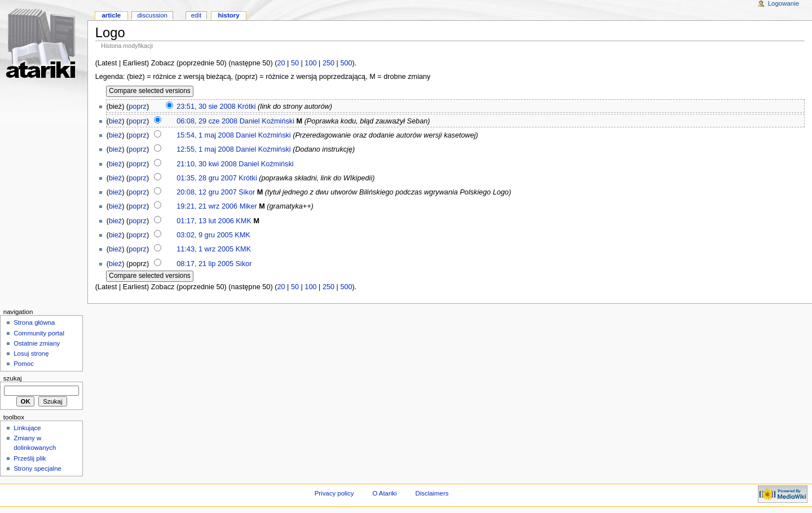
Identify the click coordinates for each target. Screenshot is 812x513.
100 (310, 63)
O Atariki (384, 493)
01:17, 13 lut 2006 (205, 221)
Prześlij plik (30, 458)
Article (111, 15)
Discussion (152, 15)
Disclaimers (432, 493)
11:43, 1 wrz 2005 (205, 249)
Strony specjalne (37, 468)
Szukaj (13, 378)
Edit (196, 15)
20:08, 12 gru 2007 (207, 192)
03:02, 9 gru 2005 (204, 235)
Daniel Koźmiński (267, 121)
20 (281, 63)
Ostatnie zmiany (37, 343)
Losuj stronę (31, 353)
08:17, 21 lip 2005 (205, 264)
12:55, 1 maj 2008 (205, 149)
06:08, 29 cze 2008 (207, 121)
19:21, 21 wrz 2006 (207, 206)
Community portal (39, 333)
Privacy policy (334, 493)
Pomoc (24, 364)
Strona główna (34, 322)
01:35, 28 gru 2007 (207, 178)
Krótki (246, 107)
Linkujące (27, 428)
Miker (248, 206)
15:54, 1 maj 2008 (205, 135)
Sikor (247, 192)
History (228, 15)
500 (346, 63)
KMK (244, 221)
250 (328, 63)
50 (295, 63)
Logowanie (784, 3)
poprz (138, 107)
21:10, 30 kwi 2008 (207, 164)
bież (115, 121)
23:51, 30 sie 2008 (206, 107)
